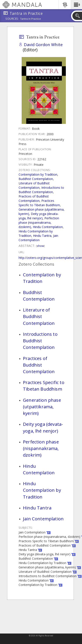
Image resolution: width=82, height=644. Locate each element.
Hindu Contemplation (48, 227)
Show (40, 246)
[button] (76, 5)
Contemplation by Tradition (38, 174)
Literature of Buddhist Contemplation (34, 185)
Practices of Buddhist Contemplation (34, 198)
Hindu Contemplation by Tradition (42, 490)
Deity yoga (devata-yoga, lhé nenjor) (39, 216)
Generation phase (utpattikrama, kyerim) (42, 407)
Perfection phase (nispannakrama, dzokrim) (39, 222)
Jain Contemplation (38, 238)
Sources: (12, 19)
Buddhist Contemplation (36, 179)
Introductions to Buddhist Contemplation (41, 190)
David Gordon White (43, 44)
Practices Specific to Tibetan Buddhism (39, 203)
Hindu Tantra (42, 236)
